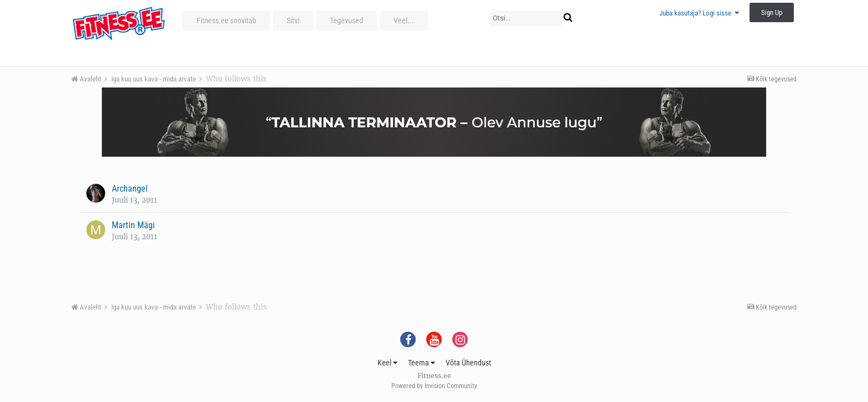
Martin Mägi (133, 225)
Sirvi (293, 20)
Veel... (404, 20)
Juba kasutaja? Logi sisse (699, 13)
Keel (387, 363)
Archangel (130, 189)
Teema (422, 363)
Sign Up (772, 12)
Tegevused (347, 20)
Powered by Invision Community (434, 386)
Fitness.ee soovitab (226, 20)
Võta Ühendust (468, 363)
